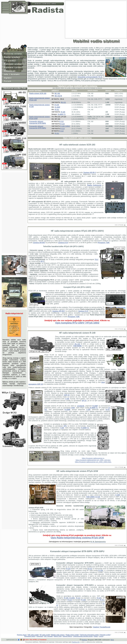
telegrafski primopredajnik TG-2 (90, 77)
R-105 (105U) (65, 126)
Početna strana (22, 635)
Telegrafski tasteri (30, 636)
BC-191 (57, 93)
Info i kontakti (48, 636)
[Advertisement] (96, 19)
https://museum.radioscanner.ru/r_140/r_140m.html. (93, 462)
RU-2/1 (63, 102)
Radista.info (76, 642)
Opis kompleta (77, 323)
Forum (101, 636)
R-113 (63, 129)
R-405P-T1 (62, 114)
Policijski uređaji (105, 635)
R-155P (57, 107)
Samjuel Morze (67, 636)
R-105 (63, 112)
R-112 (61, 122)
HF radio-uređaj (45, 635)
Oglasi (96, 636)
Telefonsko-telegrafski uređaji (89, 635)
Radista (84, 640)
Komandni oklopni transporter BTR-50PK (38, 122)
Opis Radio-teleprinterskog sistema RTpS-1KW (77, 538)
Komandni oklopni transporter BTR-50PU (38, 127)
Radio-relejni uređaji (72, 635)
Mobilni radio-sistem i (58, 635)
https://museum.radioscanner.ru (93, 458)
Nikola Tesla (58, 636)
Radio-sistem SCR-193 (38, 93)
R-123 (62, 124)
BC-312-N (58, 96)
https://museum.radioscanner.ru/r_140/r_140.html (93, 460)
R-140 (56, 105)
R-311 (57, 110)
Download (40, 636)
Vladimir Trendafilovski (102, 627)
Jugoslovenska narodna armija (83, 636)
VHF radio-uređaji (33, 635)
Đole (112, 640)
